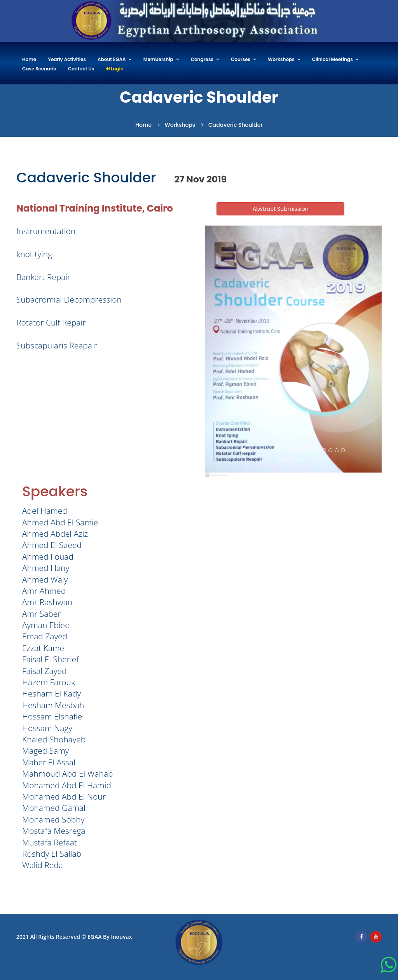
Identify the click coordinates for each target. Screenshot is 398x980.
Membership (158, 60)
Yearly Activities (67, 60)
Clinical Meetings (333, 60)
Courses (241, 60)
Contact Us (81, 69)
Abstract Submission (281, 209)
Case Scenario (39, 69)
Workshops (281, 60)
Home (29, 60)
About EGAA (112, 60)
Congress (202, 60)
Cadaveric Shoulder (236, 125)
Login (114, 69)
